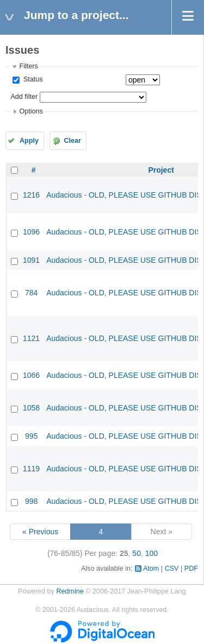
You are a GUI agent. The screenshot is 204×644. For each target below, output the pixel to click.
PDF (191, 569)
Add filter (24, 97)
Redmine (70, 591)
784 (31, 293)
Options (31, 111)
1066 (31, 375)
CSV (172, 569)
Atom (151, 569)
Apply (29, 141)
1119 (31, 469)
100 (152, 553)
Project (161, 170)
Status (32, 79)
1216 (31, 195)
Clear (72, 141)
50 (137, 553)
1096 (31, 232)
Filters (28, 66)
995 (31, 436)
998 (31, 501)
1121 (31, 338)
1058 (31, 408)
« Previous (40, 532)
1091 (31, 260)
